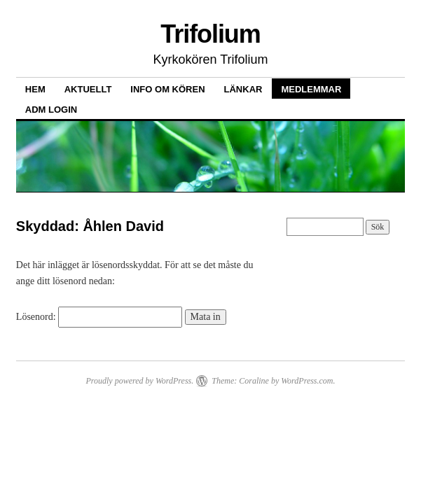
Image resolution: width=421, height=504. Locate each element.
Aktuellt (88, 89)
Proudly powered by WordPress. (139, 381)
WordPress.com (307, 381)
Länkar (243, 89)
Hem (35, 89)
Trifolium (210, 34)
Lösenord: (99, 317)
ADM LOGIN (51, 110)
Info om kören (167, 89)
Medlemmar (311, 89)
